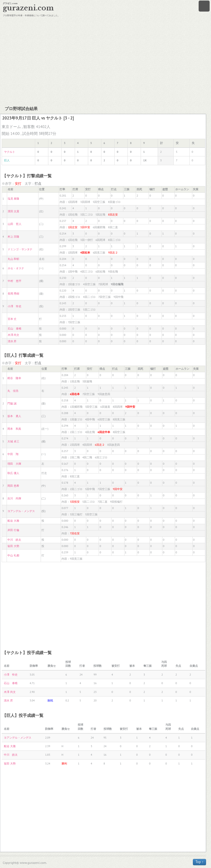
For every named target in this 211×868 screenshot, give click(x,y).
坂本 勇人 (14, 416)
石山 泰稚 (15, 329)
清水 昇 (12, 341)
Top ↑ (199, 862)
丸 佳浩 (13, 391)
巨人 (7, 160)
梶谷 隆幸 (14, 378)
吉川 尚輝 (14, 498)
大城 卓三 (13, 441)
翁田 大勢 (13, 546)
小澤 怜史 (15, 306)
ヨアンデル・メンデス (21, 511)
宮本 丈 (12, 319)
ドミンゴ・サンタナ (20, 249)
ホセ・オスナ (16, 268)
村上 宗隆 (14, 237)
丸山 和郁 (14, 259)
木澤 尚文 (14, 335)
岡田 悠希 (13, 486)
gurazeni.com (28, 8)
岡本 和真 (14, 429)
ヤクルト (10, 152)
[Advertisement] (105, 61)
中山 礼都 (13, 555)
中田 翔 (13, 454)
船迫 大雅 (13, 521)
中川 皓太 (14, 540)
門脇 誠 (12, 403)
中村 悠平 (15, 281)
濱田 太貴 (14, 211)
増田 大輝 (14, 464)
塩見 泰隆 (14, 199)
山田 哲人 (15, 224)
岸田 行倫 (13, 530)
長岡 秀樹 (14, 294)
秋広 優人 (13, 473)
